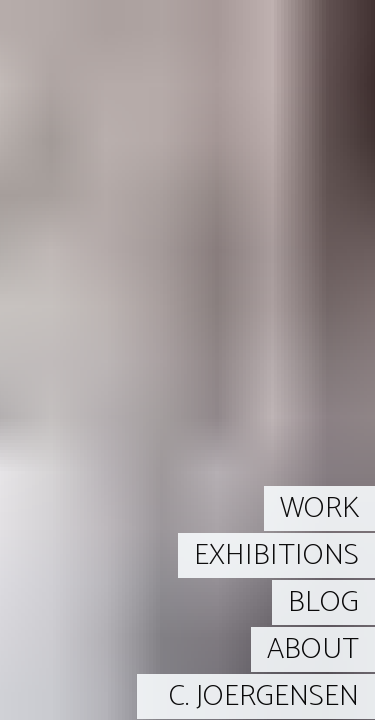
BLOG (323, 602)
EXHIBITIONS (276, 555)
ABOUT (313, 649)
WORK (319, 508)
